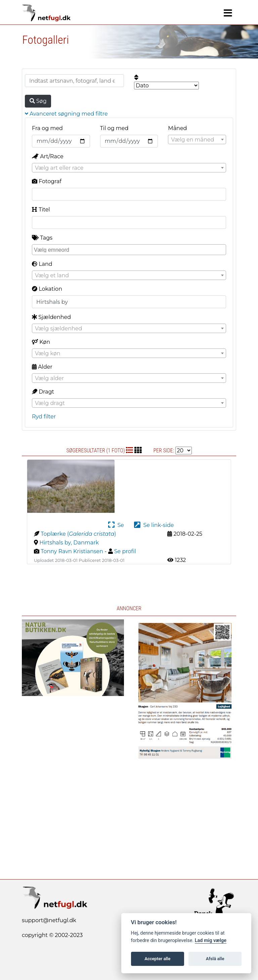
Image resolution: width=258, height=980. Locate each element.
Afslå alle (215, 959)
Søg (38, 101)
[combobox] (197, 139)
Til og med (114, 128)
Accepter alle (157, 959)
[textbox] (197, 140)
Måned (177, 128)
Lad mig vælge (211, 941)
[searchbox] (130, 249)
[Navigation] (228, 13)
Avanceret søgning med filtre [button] (66, 114)
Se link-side (154, 525)
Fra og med (47, 128)
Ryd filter (44, 417)
